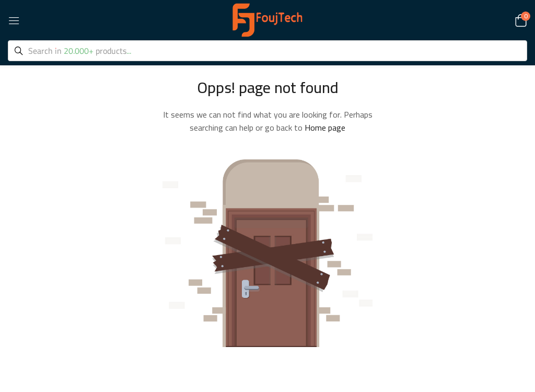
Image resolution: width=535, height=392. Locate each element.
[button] (519, 20)
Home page (325, 128)
